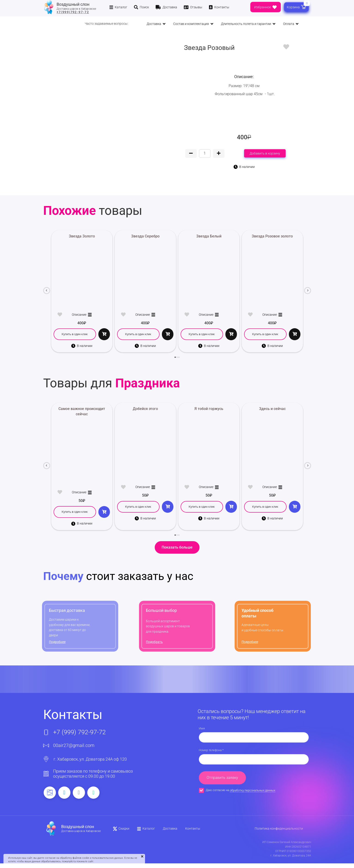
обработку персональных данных (253, 790)
